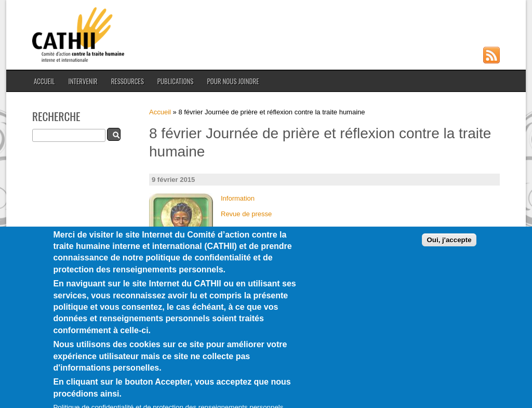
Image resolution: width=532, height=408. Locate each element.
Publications (176, 81)
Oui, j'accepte (449, 252)
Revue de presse (246, 214)
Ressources (128, 81)
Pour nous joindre (233, 81)
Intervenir (83, 81)
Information (238, 198)
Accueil (44, 81)
